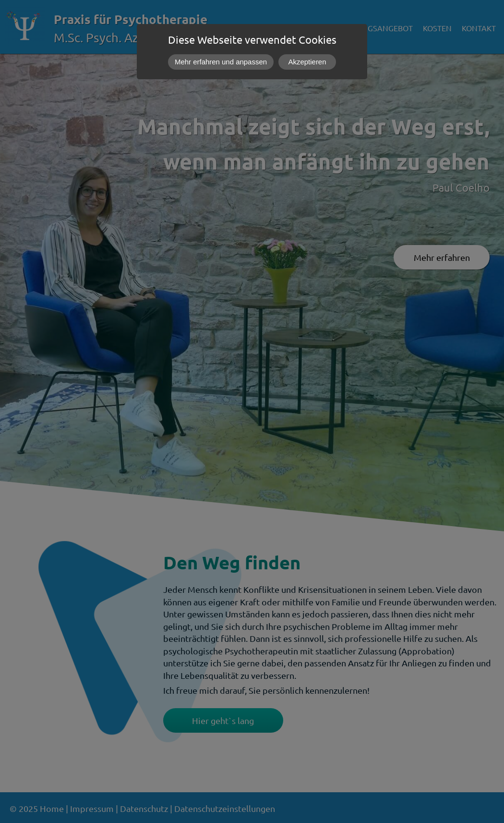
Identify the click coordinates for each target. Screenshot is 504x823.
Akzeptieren (307, 62)
